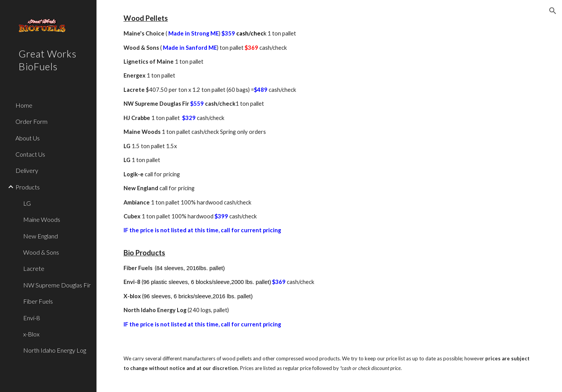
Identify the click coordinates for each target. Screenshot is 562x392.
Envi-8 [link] (31, 318)
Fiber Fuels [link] (38, 301)
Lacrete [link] (34, 268)
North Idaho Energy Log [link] (55, 350)
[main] (329, 171)
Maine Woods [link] (42, 219)
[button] (553, 11)
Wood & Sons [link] (41, 252)
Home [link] (24, 105)
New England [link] (41, 236)
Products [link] (28, 187)
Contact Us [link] (30, 154)
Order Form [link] (31, 121)
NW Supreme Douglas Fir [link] (57, 285)
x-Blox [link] (31, 334)
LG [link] (27, 203)
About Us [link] (28, 138)
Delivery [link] (27, 170)
